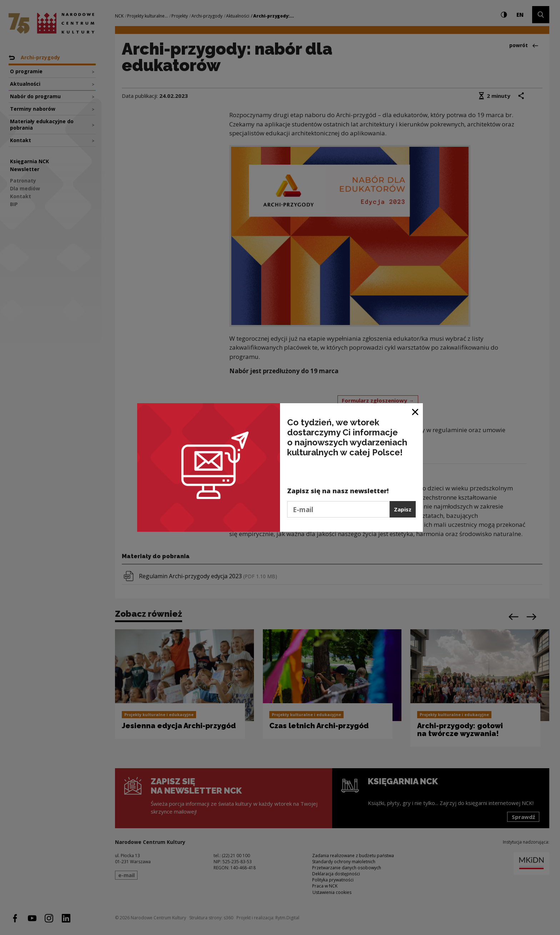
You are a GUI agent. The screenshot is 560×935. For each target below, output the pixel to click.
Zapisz (403, 509)
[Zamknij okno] (416, 411)
